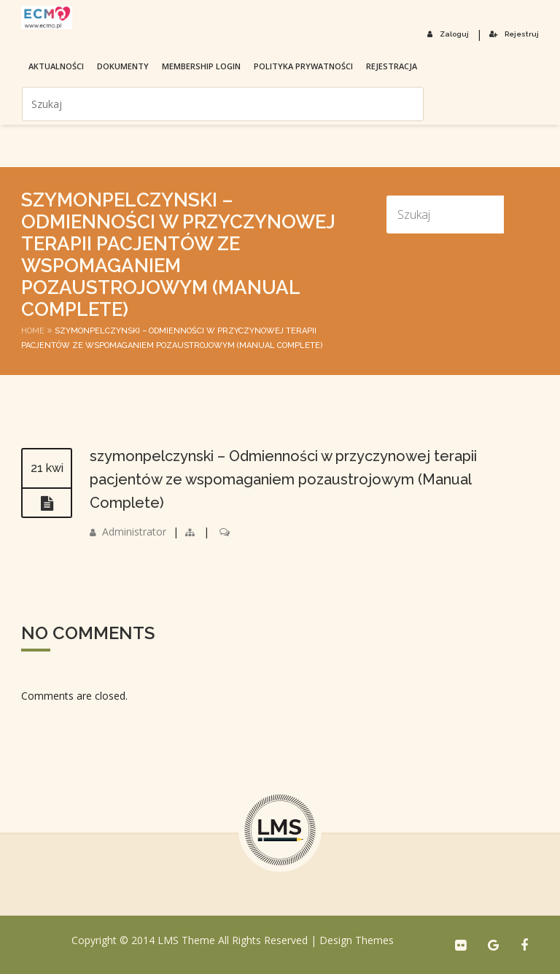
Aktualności (56, 66)
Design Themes (357, 940)
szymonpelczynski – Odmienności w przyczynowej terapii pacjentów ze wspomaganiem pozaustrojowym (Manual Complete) (283, 479)
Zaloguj (448, 34)
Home (33, 331)
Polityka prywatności (303, 66)
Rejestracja (392, 66)
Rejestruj (514, 34)
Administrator (134, 532)
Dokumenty (123, 66)
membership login (201, 66)
